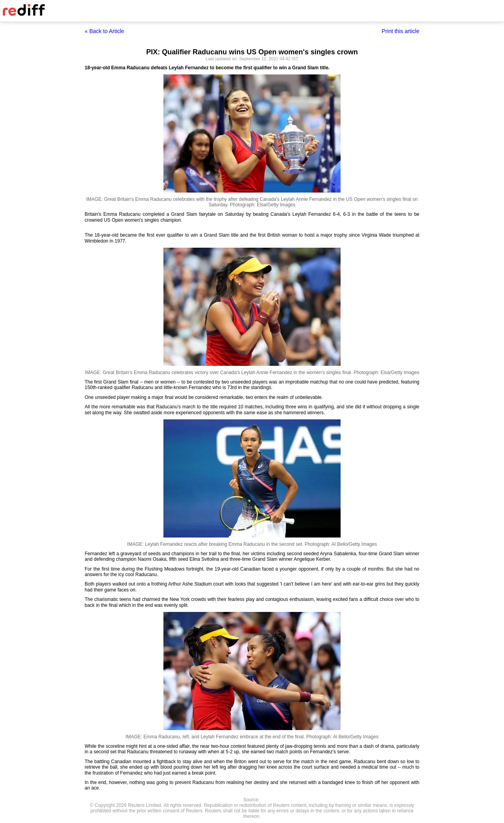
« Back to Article (104, 31)
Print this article (400, 31)
